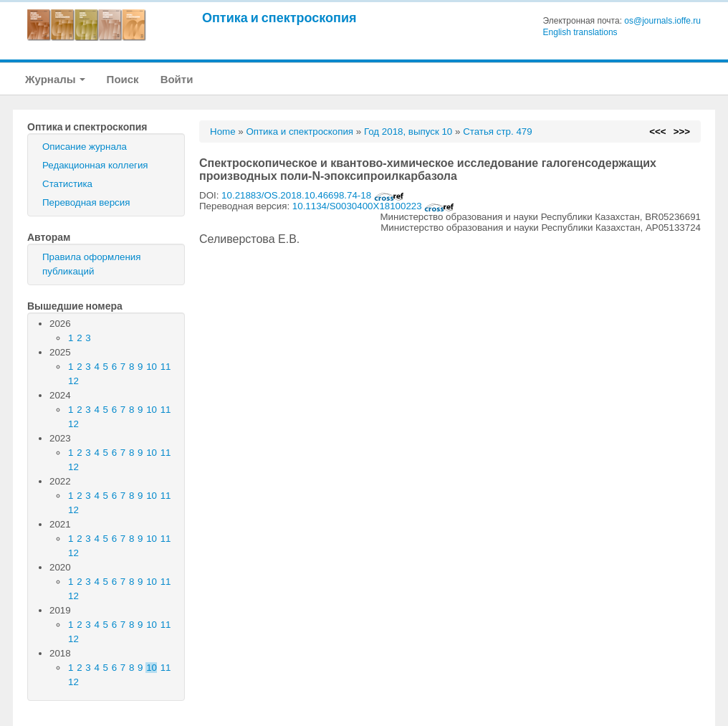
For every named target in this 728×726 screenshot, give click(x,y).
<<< (657, 132)
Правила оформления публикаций (91, 264)
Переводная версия (86, 202)
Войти (177, 79)
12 (73, 381)
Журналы (55, 79)
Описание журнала (85, 147)
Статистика (67, 184)
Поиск (123, 79)
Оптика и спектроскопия (279, 18)
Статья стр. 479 (498, 132)
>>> (682, 132)
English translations (580, 32)
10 (152, 367)
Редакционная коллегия (95, 165)
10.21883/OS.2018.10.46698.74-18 (313, 195)
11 (166, 367)
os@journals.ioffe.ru (662, 21)
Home (223, 132)
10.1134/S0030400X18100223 (374, 206)
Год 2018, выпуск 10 (408, 132)
